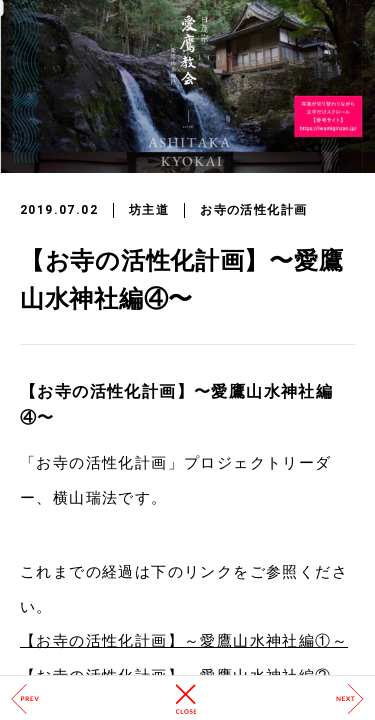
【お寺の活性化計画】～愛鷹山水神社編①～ (184, 641)
